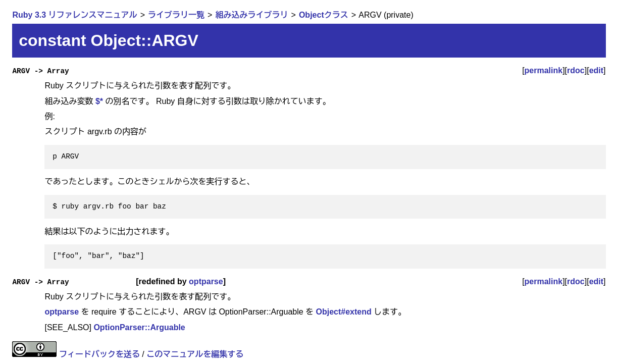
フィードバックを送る (99, 354)
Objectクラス (324, 15)
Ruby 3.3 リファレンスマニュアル (74, 15)
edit (596, 70)
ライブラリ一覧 (176, 15)
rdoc (576, 70)
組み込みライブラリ (251, 15)
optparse (206, 281)
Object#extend (344, 312)
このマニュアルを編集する (195, 354)
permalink (544, 70)
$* (99, 101)
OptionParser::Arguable (139, 327)
